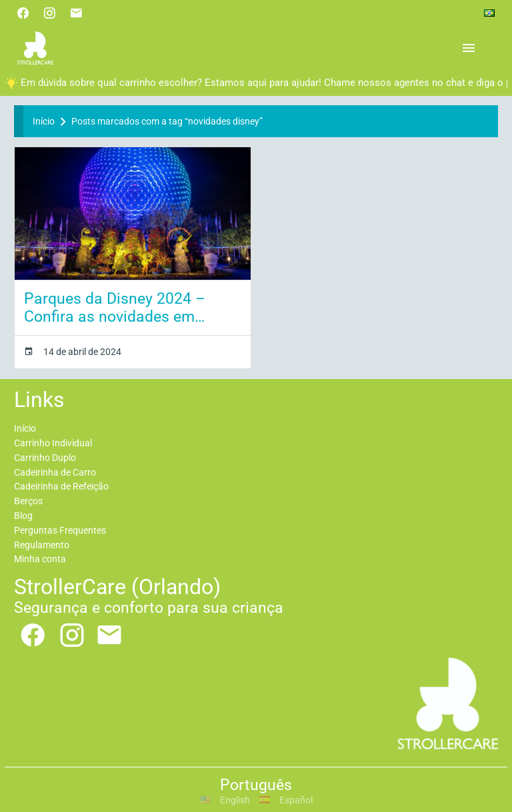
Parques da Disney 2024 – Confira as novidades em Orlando (115, 308)
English (225, 800)
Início (44, 121)
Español (286, 800)
